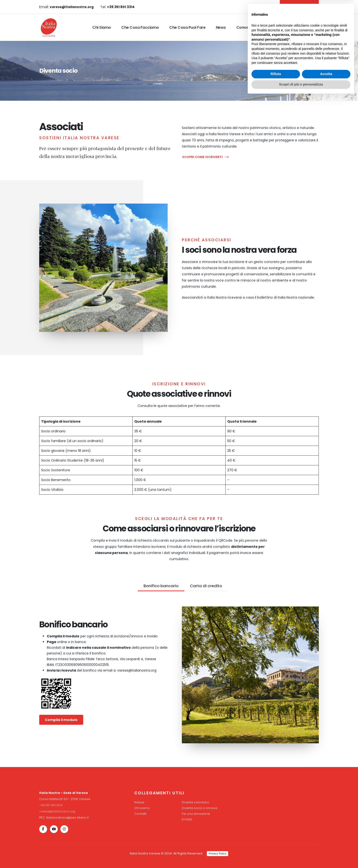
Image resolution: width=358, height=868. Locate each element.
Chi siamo (102, 27)
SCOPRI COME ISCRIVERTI (205, 157)
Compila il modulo (61, 720)
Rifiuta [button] (276, 845)
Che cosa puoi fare (187, 27)
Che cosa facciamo (140, 27)
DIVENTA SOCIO (299, 7)
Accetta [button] (326, 845)
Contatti (277, 27)
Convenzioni (248, 27)
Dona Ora (305, 27)
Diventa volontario (196, 802)
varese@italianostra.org (58, 811)
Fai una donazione (196, 814)
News (221, 27)
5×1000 (187, 819)
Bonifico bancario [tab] (161, 586)
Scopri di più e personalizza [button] (301, 855)
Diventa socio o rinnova (200, 808)
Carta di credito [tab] (206, 586)
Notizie (139, 802)
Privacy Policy (218, 854)
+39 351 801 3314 (51, 805)
